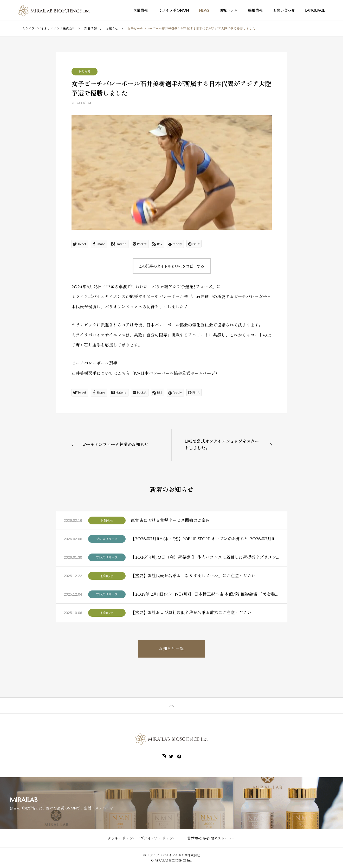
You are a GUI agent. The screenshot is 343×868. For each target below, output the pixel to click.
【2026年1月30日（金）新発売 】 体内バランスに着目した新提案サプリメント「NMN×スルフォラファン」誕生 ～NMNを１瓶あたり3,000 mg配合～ (205, 557)
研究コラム (229, 10)
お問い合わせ (284, 10)
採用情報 (255, 10)
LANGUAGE (315, 10)
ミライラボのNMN (173, 10)
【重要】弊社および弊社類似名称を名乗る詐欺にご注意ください (191, 613)
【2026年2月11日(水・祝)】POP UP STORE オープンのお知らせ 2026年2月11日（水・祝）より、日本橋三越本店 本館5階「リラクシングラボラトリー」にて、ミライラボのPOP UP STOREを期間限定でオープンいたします (205, 539)
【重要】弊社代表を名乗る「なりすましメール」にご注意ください (193, 576)
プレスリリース (107, 539)
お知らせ (85, 71)
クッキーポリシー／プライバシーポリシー (142, 838)
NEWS (204, 10)
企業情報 (140, 10)
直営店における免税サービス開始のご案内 (170, 520)
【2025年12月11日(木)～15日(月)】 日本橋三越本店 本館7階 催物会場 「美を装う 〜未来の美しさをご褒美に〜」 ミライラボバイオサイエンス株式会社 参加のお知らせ (205, 594)
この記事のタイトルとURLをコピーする (171, 266)
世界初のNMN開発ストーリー (211, 838)
